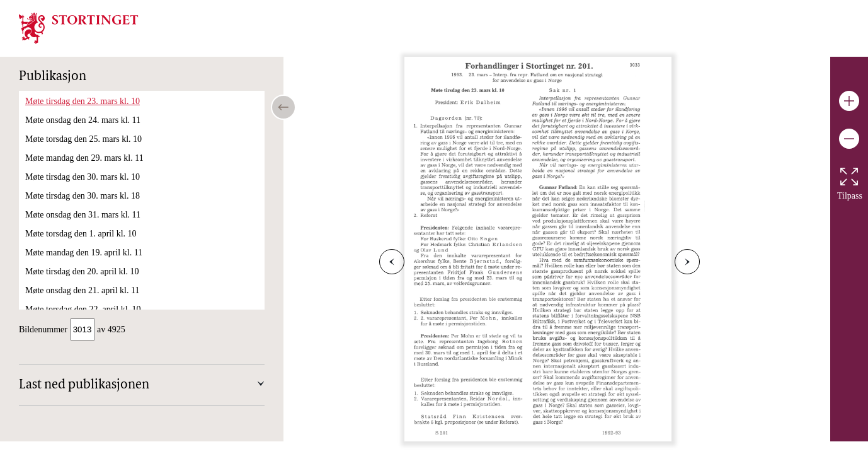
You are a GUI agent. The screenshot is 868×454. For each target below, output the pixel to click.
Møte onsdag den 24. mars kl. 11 (83, 120)
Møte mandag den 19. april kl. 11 (84, 253)
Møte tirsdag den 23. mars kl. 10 (83, 101)
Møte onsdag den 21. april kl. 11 (82, 290)
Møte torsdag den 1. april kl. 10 (81, 234)
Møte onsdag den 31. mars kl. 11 (83, 215)
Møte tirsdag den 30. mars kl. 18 (83, 196)
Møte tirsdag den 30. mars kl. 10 (83, 177)
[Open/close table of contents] (283, 107)
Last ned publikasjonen (84, 387)
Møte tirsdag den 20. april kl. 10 (82, 271)
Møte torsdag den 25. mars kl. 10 (83, 139)
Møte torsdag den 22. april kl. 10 (83, 309)
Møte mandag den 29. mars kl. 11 (84, 158)
